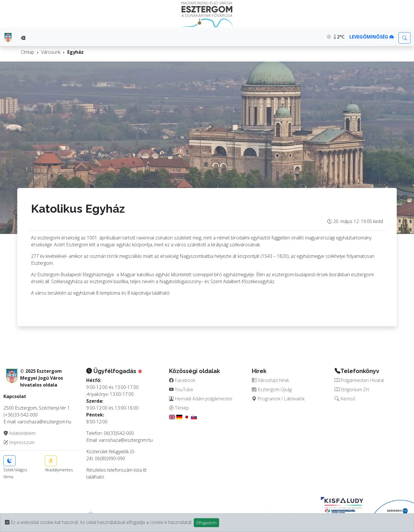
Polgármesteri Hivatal (359, 380)
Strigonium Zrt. (352, 389)
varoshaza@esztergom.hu (126, 440)
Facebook (182, 380)
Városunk (51, 52)
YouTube (181, 389)
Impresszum (19, 442)
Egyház (75, 52)
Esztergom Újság (272, 389)
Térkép (179, 408)
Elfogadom (206, 523)
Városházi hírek (270, 380)
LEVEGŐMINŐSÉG (372, 37)
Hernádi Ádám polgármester (201, 399)
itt (145, 470)
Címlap (27, 52)
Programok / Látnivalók (278, 399)
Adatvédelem (20, 433)
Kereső (345, 399)
